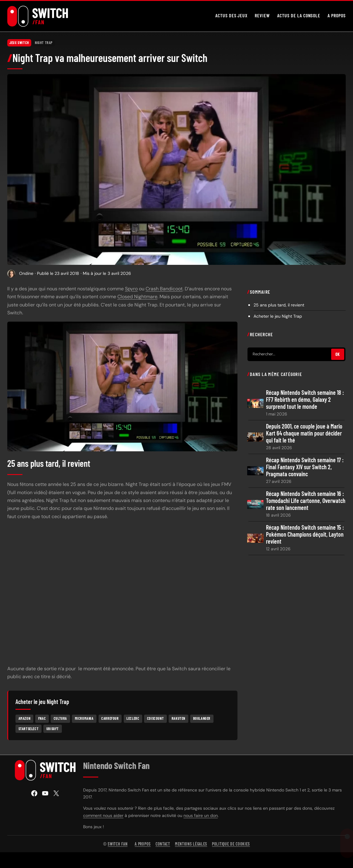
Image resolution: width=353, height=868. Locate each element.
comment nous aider (103, 815)
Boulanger (202, 718)
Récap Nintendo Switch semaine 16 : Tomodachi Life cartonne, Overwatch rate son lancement (306, 501)
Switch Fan (118, 844)
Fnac (42, 718)
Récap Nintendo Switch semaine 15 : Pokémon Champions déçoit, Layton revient (305, 534)
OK (338, 354)
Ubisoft (53, 728)
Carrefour (110, 718)
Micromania (84, 718)
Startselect (29, 728)
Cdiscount (155, 718)
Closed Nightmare (137, 297)
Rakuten (178, 718)
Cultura (60, 718)
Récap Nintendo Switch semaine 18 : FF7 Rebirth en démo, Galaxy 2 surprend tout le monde (305, 400)
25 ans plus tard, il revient (279, 305)
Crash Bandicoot (164, 289)
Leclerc (133, 718)
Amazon (25, 718)
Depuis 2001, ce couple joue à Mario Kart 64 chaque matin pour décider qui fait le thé (304, 433)
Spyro (131, 289)
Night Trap (44, 43)
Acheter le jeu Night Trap (278, 316)
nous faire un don (201, 815)
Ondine (26, 273)
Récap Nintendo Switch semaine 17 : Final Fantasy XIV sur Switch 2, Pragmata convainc (305, 467)
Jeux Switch (19, 43)
